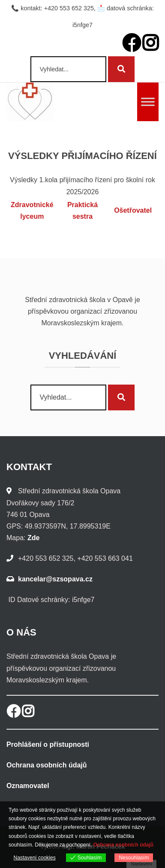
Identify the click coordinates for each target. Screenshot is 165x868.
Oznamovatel (28, 786)
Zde (33, 538)
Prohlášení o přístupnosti (48, 744)
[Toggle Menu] (148, 102)
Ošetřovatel (133, 210)
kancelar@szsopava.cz (55, 579)
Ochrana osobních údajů (47, 765)
